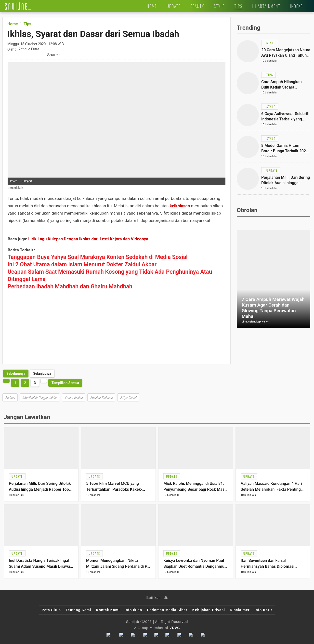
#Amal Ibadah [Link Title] (74, 397)
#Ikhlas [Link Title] (10, 397)
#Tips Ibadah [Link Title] (129, 397)
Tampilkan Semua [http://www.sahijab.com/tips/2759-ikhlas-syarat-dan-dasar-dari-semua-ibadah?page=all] (65, 383)
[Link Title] (18, 6)
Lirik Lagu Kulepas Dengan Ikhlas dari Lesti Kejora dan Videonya (88, 239)
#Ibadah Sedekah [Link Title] (101, 397)
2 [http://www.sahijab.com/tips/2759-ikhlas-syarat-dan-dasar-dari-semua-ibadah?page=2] (25, 383)
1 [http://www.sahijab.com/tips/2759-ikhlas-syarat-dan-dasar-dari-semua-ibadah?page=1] (15, 383)
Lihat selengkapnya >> (255, 322)
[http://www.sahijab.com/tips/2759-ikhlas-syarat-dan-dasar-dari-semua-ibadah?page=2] (16, 374)
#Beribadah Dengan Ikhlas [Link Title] (40, 397)
